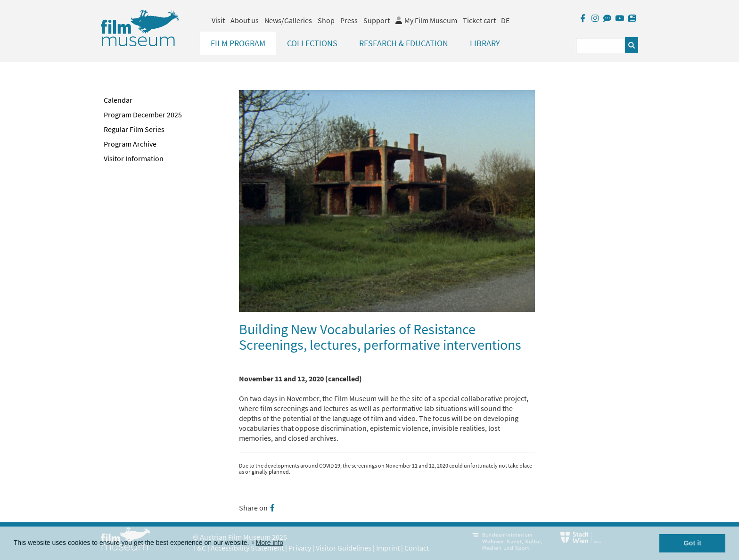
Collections (312, 43)
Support (377, 20)
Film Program (238, 43)
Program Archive (130, 144)
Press (349, 20)
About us (245, 20)
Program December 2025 (143, 115)
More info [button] (270, 543)
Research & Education (404, 43)
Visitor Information (134, 158)
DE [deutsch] (505, 20)
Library (485, 43)
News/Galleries (288, 20)
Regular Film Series (134, 129)
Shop (326, 20)
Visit (218, 20)
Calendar (118, 100)
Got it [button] (692, 543)
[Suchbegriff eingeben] (601, 45)
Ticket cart (479, 20)
